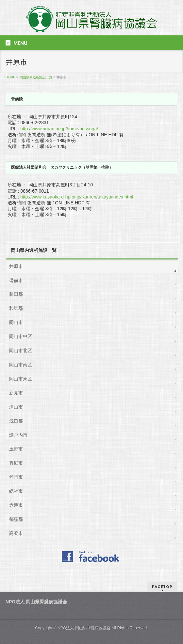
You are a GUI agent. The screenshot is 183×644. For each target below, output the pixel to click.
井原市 (16, 266)
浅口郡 (16, 421)
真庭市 (16, 463)
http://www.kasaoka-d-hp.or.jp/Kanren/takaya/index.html (77, 197)
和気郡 (16, 308)
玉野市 (16, 449)
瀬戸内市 (18, 435)
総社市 (16, 491)
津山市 (16, 407)
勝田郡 (16, 294)
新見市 (16, 393)
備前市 (16, 280)
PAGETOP (162, 587)
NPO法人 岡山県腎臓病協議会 (84, 628)
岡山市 (16, 322)
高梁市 (16, 533)
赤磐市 (16, 505)
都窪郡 (16, 519)
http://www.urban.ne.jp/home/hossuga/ (59, 129)
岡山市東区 (21, 379)
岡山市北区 (21, 350)
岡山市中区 (21, 336)
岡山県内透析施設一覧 (34, 250)
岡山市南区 (21, 365)
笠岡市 (16, 477)
